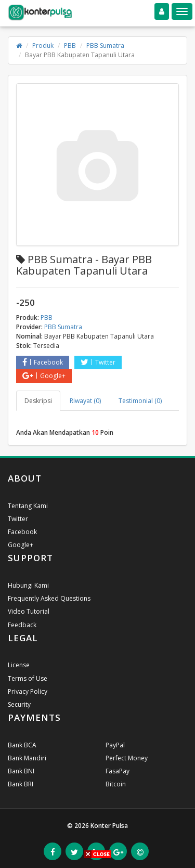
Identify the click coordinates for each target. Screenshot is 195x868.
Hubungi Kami (28, 585)
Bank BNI (21, 771)
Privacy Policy (28, 691)
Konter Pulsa (109, 826)
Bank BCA (22, 745)
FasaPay (118, 771)
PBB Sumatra (105, 46)
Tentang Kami (28, 506)
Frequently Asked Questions (49, 598)
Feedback (22, 625)
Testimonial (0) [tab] (140, 401)
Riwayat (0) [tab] (85, 401)
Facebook (43, 362)
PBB (70, 46)
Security (19, 704)
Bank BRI (21, 784)
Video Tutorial (29, 611)
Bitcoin (116, 784)
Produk (43, 46)
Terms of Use (28, 678)
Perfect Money (127, 758)
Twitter (98, 362)
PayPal (115, 745)
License (19, 665)
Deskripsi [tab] (38, 401)
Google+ (44, 376)
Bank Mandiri (27, 758)
